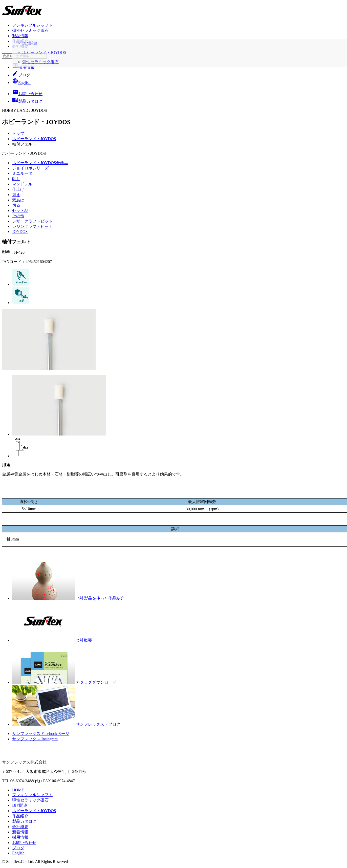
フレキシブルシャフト (32, 25)
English (21, 83)
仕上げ (18, 189)
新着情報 (20, 832)
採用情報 (23, 67)
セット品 (20, 211)
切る (16, 205)
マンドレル (22, 184)
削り (16, 179)
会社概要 (20, 46)
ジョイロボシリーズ (30, 168)
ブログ (21, 75)
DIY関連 (20, 805)
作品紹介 (20, 41)
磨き (16, 195)
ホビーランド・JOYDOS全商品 (40, 163)
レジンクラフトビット (32, 226)
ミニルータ (22, 173)
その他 (18, 216)
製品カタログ (24, 821)
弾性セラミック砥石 (30, 30)
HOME (18, 790)
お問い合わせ (24, 843)
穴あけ (18, 200)
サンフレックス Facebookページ (41, 734)
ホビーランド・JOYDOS (34, 139)
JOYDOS (20, 232)
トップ (18, 133)
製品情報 (20, 36)
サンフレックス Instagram (35, 739)
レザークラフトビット (32, 221)
